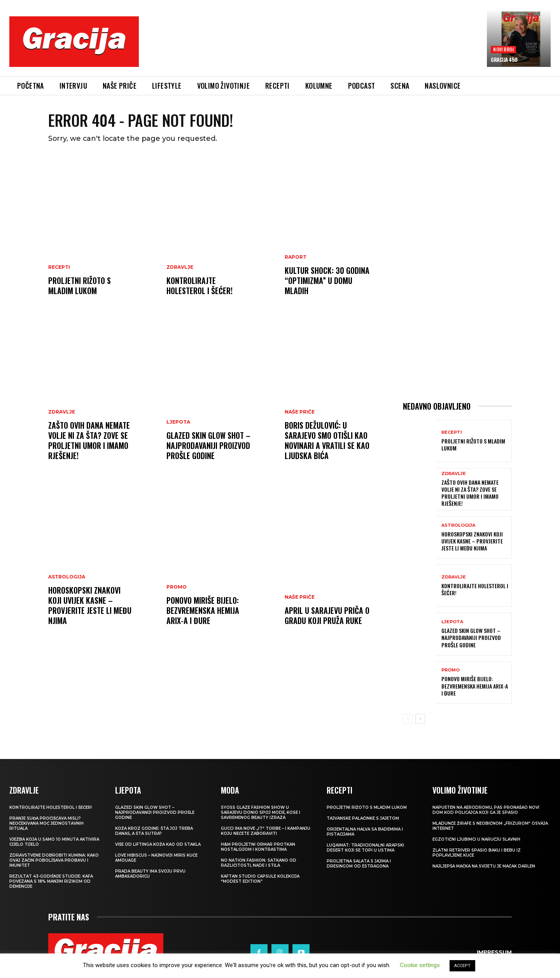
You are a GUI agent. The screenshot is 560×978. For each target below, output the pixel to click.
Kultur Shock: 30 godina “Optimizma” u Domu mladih (327, 281)
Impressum (494, 953)
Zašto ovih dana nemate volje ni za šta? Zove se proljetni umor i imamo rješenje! (89, 441)
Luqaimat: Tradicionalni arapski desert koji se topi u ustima (365, 848)
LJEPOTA (178, 422)
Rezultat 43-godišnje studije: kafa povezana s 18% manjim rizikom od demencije (51, 882)
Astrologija (67, 577)
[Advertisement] (313, 47)
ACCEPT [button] (462, 966)
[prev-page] (408, 719)
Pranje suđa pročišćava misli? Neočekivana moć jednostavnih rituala (46, 824)
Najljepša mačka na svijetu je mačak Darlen (484, 867)
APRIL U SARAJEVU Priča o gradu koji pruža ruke (327, 616)
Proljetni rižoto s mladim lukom (80, 286)
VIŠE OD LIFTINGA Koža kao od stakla (158, 845)
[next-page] (420, 719)
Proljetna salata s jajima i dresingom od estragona (359, 864)
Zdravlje (62, 412)
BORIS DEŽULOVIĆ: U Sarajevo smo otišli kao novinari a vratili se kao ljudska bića (327, 441)
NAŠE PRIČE (300, 412)
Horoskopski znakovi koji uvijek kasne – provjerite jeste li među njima (90, 606)
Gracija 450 (504, 60)
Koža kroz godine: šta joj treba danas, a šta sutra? (154, 831)
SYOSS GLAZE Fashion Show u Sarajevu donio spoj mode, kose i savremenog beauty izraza (261, 813)
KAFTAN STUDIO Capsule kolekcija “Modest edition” (260, 879)
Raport (296, 258)
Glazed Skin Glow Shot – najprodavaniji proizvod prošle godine (208, 446)
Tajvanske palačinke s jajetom (363, 819)
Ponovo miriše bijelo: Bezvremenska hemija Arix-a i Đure (203, 611)
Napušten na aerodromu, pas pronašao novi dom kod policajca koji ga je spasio (486, 810)
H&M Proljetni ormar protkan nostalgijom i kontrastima (258, 847)
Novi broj (503, 49)
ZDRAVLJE (180, 268)
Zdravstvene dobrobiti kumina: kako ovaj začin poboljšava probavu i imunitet (54, 861)
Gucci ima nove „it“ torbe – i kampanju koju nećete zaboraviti (266, 831)
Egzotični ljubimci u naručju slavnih (476, 840)
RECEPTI (59, 268)
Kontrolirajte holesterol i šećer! (199, 286)
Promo (177, 587)
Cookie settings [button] (420, 965)
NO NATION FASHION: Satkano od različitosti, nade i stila (259, 863)
